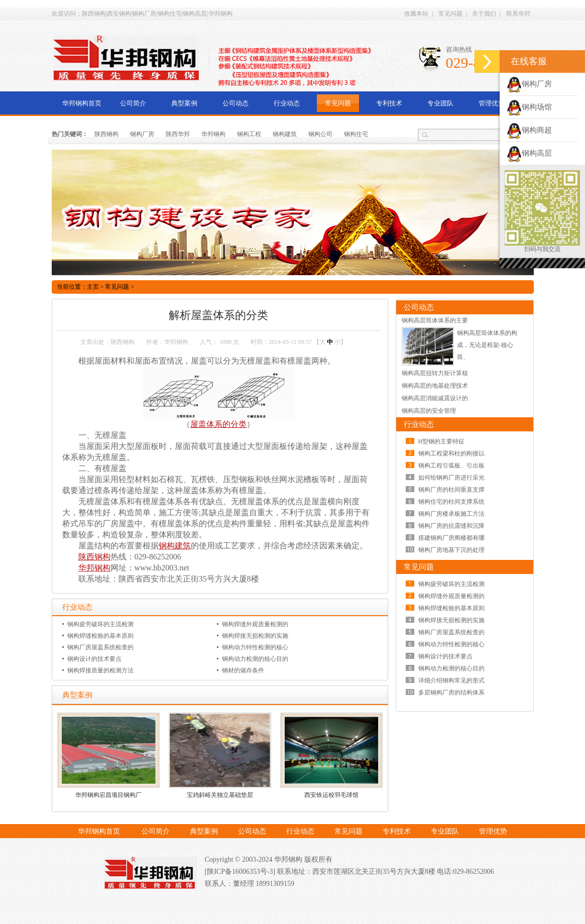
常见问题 (450, 14)
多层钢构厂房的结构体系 (451, 692)
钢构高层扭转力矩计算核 (435, 373)
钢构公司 (320, 134)
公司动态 (236, 103)
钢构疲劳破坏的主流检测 (100, 624)
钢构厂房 (142, 134)
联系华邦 (518, 14)
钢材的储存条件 (243, 670)
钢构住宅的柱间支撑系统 (451, 502)
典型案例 (184, 103)
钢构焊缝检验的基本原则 (100, 636)
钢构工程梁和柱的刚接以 (451, 453)
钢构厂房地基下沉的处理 (451, 550)
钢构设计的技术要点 (94, 659)
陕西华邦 (178, 134)
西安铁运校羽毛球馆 (331, 795)
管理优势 (492, 103)
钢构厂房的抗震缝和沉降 (451, 526)
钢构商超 (529, 130)
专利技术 (389, 103)
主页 (93, 287)
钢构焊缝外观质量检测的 (255, 624)
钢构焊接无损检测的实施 (255, 636)
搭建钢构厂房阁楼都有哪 (451, 538)
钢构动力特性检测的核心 (255, 647)
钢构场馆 (529, 107)
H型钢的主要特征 (442, 441)
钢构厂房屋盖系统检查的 (100, 647)
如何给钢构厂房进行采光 (451, 478)
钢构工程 (249, 134)
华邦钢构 (213, 134)
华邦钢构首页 (82, 103)
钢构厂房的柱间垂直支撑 (451, 490)
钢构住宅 (356, 134)
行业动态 (287, 103)
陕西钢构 (106, 134)
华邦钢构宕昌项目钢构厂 (108, 795)
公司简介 (133, 103)
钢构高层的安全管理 (429, 411)
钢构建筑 (285, 134)
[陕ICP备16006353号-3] (241, 872)
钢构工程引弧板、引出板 (451, 466)
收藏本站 (416, 14)
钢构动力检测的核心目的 (255, 659)
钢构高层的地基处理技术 (435, 386)
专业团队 (440, 103)
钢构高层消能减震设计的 (435, 398)
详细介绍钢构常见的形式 (451, 680)
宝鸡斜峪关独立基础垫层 (220, 795)
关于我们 (484, 14)
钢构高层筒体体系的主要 (435, 320)
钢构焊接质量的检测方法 (100, 670)
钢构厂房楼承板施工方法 (451, 514)
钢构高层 (529, 153)
